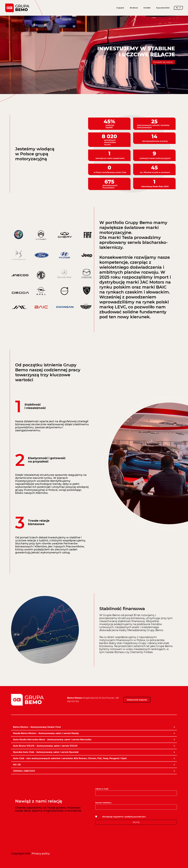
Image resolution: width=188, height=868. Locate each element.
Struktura (134, 8)
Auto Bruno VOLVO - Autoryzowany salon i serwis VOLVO (45, 746)
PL (178, 8)
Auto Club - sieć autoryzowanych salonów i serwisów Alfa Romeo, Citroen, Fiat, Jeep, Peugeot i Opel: (70, 758)
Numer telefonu (136, 805)
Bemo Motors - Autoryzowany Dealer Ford (37, 727)
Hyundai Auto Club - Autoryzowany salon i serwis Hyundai (46, 752)
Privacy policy (41, 854)
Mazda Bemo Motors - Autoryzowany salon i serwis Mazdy (46, 733)
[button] (94, 727)
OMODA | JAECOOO (24, 771)
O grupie (120, 8)
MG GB (17, 765)
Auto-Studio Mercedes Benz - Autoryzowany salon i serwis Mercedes (52, 740)
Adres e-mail (136, 791)
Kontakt (147, 8)
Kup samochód (163, 8)
